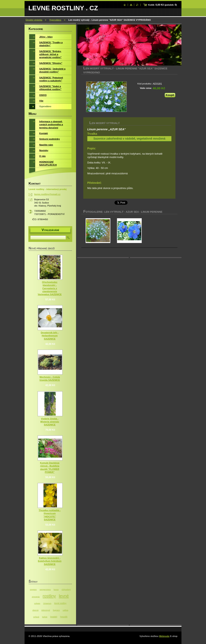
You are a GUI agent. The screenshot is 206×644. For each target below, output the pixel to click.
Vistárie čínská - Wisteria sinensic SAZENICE (50, 422)
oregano (33, 590)
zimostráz (36, 597)
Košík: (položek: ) (163, 5)
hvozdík (64, 617)
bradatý (54, 617)
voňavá (36, 617)
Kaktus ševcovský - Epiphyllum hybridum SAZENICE (50, 561)
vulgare (37, 603)
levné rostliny (60, 603)
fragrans (56, 610)
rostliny (49, 596)
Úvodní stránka (34, 20)
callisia (65, 610)
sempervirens (45, 590)
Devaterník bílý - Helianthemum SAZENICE (50, 336)
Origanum (47, 603)
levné (64, 596)
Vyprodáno (55, 20)
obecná (35, 610)
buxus (56, 590)
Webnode (164, 636)
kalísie (45, 617)
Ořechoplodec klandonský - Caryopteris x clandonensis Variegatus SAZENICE (50, 288)
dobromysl (46, 610)
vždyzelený (66, 590)
